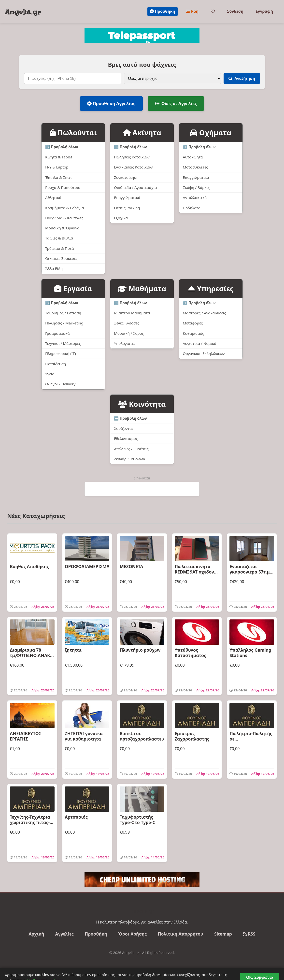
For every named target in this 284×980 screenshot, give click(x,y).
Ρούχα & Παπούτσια (63, 187)
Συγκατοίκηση (126, 177)
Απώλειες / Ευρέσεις (131, 449)
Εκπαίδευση (56, 364)
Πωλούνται (73, 133)
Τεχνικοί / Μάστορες (63, 343)
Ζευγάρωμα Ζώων (129, 459)
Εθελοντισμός (126, 438)
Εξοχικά (121, 218)
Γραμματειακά (57, 333)
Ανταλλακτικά (195, 197)
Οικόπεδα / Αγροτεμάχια (135, 187)
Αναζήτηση (242, 78)
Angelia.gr (23, 12)
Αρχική (36, 934)
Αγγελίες (64, 934)
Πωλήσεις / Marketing (64, 323)
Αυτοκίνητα (193, 157)
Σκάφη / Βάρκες (196, 187)
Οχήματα (211, 133)
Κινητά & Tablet (59, 157)
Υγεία (50, 374)
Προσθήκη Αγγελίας (111, 103)
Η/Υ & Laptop (57, 167)
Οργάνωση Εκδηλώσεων (204, 353)
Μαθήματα (142, 288)
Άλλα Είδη (54, 268)
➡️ (62, 147)
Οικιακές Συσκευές (61, 258)
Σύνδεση (235, 11)
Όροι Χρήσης (132, 934)
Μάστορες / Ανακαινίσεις (204, 313)
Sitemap (223, 934)
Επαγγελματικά (127, 197)
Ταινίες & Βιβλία (59, 238)
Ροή (192, 11)
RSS (249, 934)
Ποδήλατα (192, 208)
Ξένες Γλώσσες (127, 323)
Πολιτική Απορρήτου (180, 934)
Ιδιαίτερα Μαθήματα (132, 313)
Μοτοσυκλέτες (195, 167)
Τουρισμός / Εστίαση (63, 313)
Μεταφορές (193, 323)
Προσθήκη (163, 11)
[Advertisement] (142, 489)
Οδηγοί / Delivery (60, 384)
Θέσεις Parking (127, 208)
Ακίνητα (142, 133)
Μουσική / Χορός (129, 333)
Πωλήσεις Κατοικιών (132, 157)
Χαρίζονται (123, 428)
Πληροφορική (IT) (61, 353)
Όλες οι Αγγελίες (176, 103)
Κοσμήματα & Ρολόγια (65, 208)
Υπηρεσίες (211, 288)
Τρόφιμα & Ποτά (60, 248)
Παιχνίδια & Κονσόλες (64, 218)
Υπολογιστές (125, 343)
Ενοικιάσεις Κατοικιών (133, 167)
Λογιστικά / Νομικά (200, 343)
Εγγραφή (264, 11)
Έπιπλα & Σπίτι (58, 177)
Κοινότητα (142, 404)
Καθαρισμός (193, 333)
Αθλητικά (53, 197)
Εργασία (73, 288)
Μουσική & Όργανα (62, 228)
